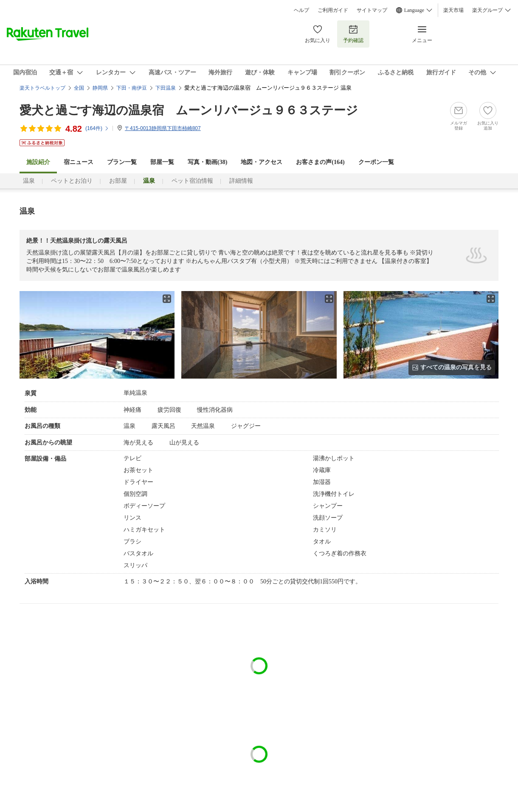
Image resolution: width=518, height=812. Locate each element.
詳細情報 (241, 181)
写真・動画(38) (207, 162)
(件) (97, 128)
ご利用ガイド (333, 10)
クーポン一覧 (376, 162)
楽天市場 (453, 10)
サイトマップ (372, 10)
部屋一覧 (162, 162)
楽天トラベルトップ (42, 88)
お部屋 (118, 181)
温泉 (29, 181)
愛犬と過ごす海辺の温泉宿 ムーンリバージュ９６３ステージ (189, 110)
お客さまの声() (320, 162)
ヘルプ (301, 10)
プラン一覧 (122, 162)
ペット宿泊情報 (192, 181)
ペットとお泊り (72, 181)
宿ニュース (79, 162)
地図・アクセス (262, 162)
